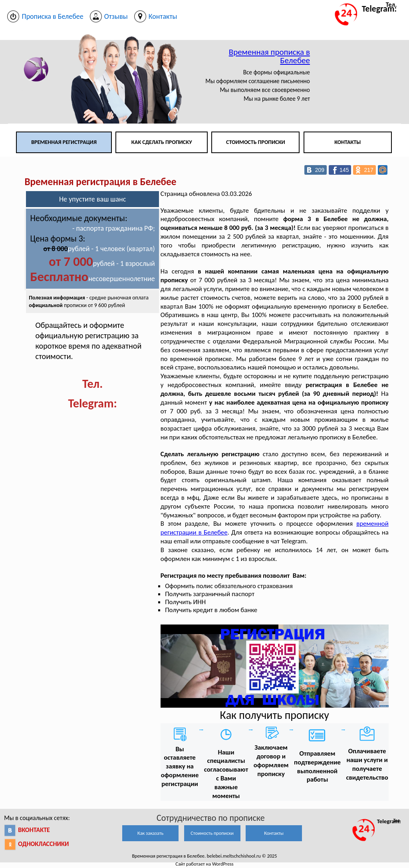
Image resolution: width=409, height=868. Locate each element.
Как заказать (150, 833)
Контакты (347, 142)
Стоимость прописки (256, 142)
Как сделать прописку (162, 142)
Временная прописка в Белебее (269, 56)
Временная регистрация (64, 142)
